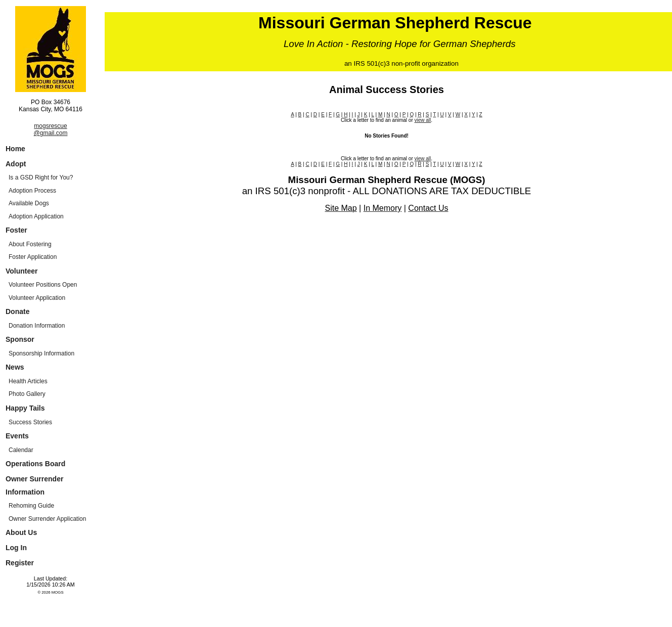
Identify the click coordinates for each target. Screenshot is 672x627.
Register (20, 563)
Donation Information (37, 326)
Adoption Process (32, 191)
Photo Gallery (27, 394)
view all (423, 120)
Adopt (16, 164)
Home (15, 149)
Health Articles (28, 381)
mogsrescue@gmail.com (51, 129)
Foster (16, 230)
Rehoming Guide (31, 506)
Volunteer (22, 271)
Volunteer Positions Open (43, 285)
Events (17, 436)
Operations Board (35, 464)
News (15, 367)
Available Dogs (29, 203)
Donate (17, 311)
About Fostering (30, 244)
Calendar (21, 450)
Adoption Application (36, 216)
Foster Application (33, 257)
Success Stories (30, 422)
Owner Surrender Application (47, 519)
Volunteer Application (37, 298)
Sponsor (20, 339)
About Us (21, 532)
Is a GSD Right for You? (41, 177)
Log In (16, 548)
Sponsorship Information (41, 353)
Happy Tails (25, 408)
